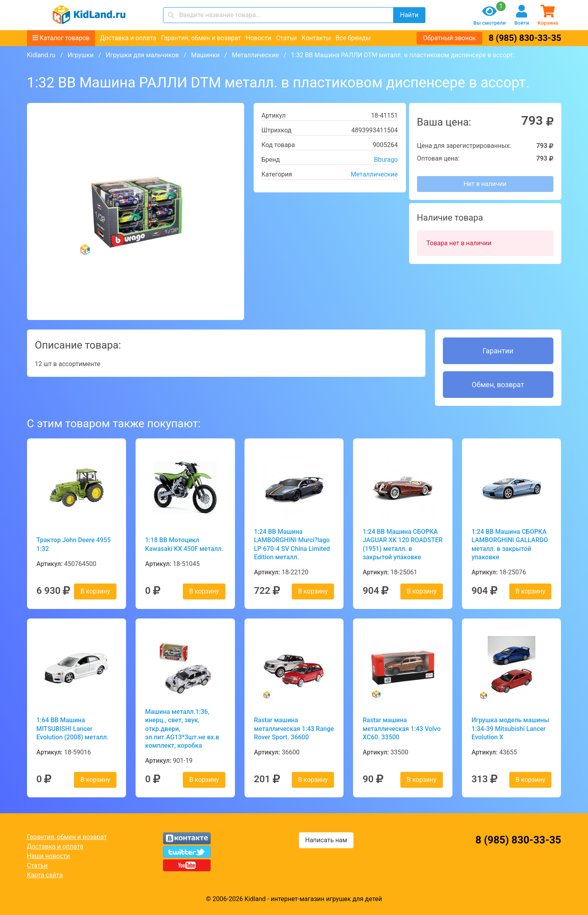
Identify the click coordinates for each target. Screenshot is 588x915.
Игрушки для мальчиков (142, 55)
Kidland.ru (41, 55)
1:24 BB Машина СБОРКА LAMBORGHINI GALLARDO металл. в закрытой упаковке (510, 544)
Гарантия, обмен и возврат (201, 38)
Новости (258, 38)
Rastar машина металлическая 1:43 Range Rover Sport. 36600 (294, 729)
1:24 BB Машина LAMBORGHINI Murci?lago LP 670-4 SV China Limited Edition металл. (292, 544)
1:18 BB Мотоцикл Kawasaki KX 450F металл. (184, 544)
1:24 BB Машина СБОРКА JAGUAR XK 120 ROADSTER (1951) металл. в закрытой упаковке (403, 544)
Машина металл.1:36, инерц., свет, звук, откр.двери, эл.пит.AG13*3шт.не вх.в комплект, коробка (182, 729)
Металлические (255, 55)
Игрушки (81, 55)
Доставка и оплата (128, 38)
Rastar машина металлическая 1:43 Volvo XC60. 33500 (402, 729)
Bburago (386, 160)
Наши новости (49, 856)
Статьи (286, 38)
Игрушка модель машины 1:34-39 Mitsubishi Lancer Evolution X (510, 729)
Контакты (316, 38)
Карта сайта (45, 875)
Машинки (206, 55)
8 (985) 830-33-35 (525, 38)
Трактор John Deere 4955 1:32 (74, 544)
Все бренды (353, 38)
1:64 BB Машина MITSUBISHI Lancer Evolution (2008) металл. (73, 729)
